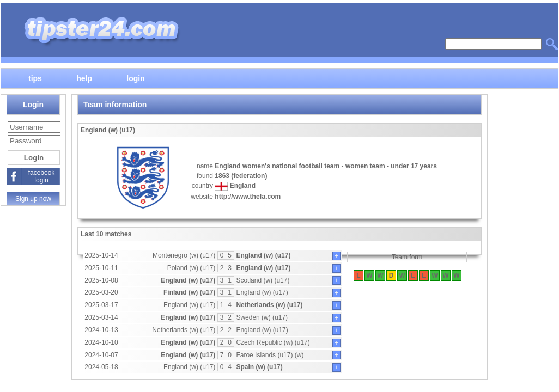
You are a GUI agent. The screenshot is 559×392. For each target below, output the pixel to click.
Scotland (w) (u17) (263, 280)
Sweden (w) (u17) (262, 317)
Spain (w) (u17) (259, 367)
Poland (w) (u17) (192, 268)
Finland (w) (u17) (189, 292)
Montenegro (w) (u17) (184, 255)
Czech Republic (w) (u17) (273, 342)
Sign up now (33, 199)
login (135, 78)
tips (35, 78)
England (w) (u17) (263, 255)
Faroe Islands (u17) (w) (270, 355)
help (84, 78)
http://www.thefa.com (248, 197)
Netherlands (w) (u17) (269, 305)
